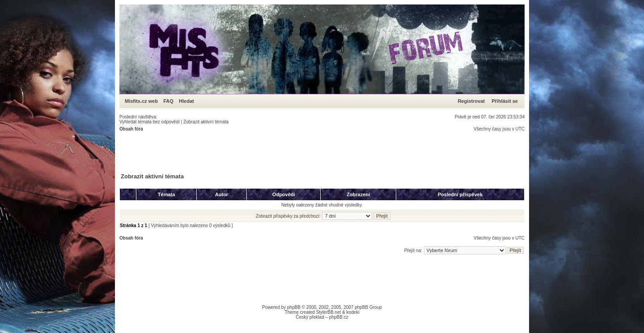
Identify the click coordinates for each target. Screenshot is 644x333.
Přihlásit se (505, 101)
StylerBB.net (329, 312)
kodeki (353, 312)
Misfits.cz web (143, 101)
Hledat (186, 101)
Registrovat (471, 101)
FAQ (168, 101)
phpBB (294, 307)
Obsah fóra (131, 129)
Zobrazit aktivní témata (206, 122)
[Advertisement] (282, 152)
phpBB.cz (339, 317)
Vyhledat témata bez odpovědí (150, 122)
